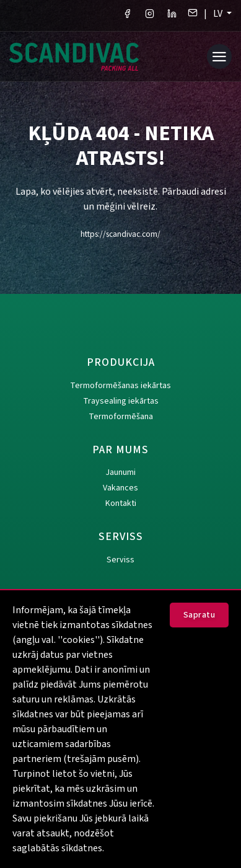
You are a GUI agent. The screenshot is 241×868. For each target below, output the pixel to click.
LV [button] (219, 14)
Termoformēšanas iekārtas (120, 386)
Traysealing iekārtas (121, 401)
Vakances (120, 488)
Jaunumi (120, 472)
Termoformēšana (121, 417)
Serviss (120, 560)
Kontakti (121, 503)
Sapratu (199, 615)
